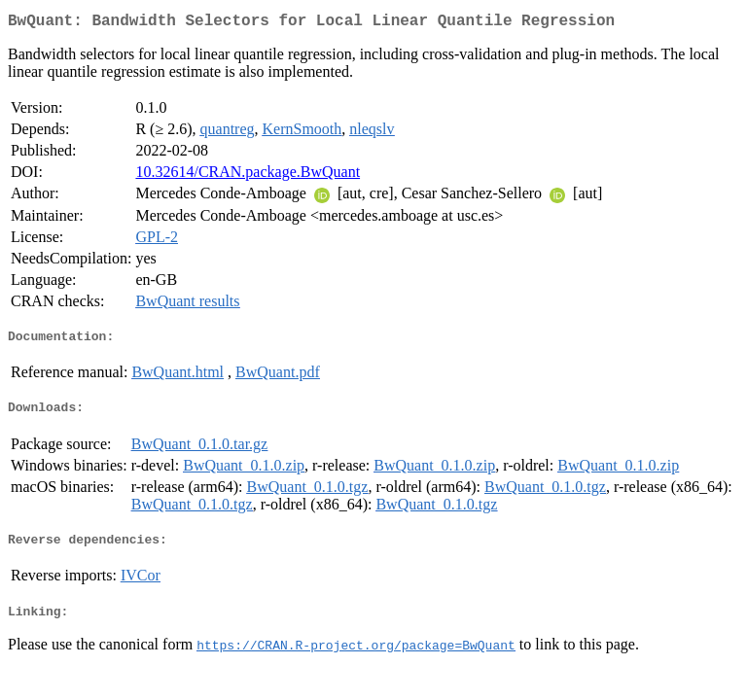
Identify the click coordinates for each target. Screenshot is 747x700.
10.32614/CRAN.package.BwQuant (248, 175)
